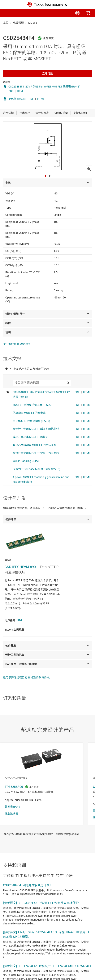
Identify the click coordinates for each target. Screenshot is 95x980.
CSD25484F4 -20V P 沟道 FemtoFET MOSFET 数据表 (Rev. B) (44, 87)
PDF (11, 91)
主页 (6, 23)
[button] (7, 13)
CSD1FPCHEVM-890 (20, 567)
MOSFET (33, 23)
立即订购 (48, 73)
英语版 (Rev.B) (17, 99)
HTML (21, 91)
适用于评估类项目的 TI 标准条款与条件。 (28, 677)
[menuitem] (56, 13)
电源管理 (18, 23)
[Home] (47, 5)
